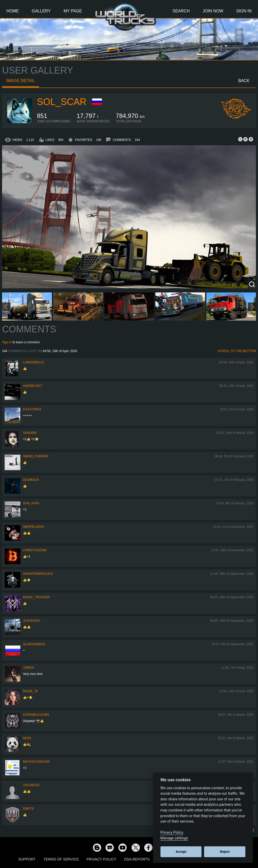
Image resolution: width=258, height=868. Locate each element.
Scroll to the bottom (237, 351)
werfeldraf (34, 527)
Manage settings (174, 838)
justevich (32, 621)
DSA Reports (137, 859)
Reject (225, 852)
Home (13, 11)
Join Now (213, 11)
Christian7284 (35, 550)
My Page (73, 11)
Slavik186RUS (34, 644)
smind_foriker (36, 456)
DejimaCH (31, 480)
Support (27, 859)
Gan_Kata (31, 503)
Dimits (28, 809)
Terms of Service (61, 859)
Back (244, 81)
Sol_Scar (62, 102)
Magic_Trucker (36, 597)
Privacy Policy (102, 859)
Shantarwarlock (38, 574)
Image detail (21, 81)
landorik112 (33, 362)
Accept (181, 852)
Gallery (41, 11)
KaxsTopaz (32, 409)
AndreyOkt (33, 386)
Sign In (244, 11)
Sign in (7, 342)
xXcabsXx (31, 785)
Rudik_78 (30, 691)
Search (181, 11)
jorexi (29, 668)
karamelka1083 (36, 715)
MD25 (27, 738)
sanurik (30, 433)
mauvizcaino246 (36, 762)
